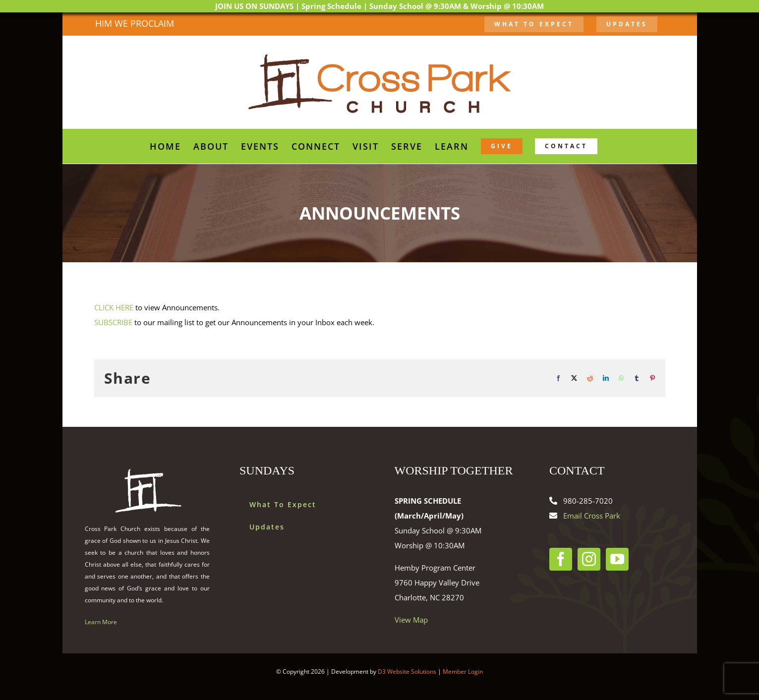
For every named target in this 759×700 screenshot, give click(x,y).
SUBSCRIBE (113, 322)
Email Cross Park (592, 516)
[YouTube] (617, 559)
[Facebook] (561, 559)
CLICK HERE (114, 307)
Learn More (101, 622)
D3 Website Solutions (407, 671)
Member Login (463, 671)
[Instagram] (589, 559)
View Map (411, 620)
